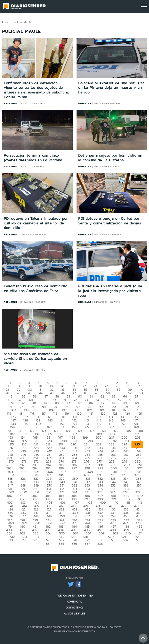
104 (26, 410)
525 (36, 540)
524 (23, 540)
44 (41, 393)
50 (108, 393)
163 (62, 427)
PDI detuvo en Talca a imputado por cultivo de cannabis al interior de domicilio (36, 223)
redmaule (10, 103)
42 (19, 393)
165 (87, 427)
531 (113, 540)
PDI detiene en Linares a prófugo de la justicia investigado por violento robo (110, 291)
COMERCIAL (75, 602)
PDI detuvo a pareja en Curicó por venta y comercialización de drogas (110, 221)
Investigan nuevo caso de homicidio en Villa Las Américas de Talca (36, 288)
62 (102, 396)
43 (30, 393)
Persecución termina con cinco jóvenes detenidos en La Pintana (33, 158)
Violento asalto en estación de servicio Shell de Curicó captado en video (35, 358)
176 (80, 431)
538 (100, 544)
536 (74, 544)
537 (87, 544)
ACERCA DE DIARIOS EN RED (75, 596)
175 (68, 431)
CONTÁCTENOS (75, 608)
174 (56, 431)
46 (63, 393)
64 (125, 396)
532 (126, 540)
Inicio (6, 22)
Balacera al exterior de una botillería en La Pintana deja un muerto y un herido (111, 88)
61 (91, 396)
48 (85, 393)
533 (139, 540)
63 (114, 396)
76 (119, 400)
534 (49, 544)
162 (49, 427)
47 (74, 393)
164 (74, 427)
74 (97, 400)
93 (33, 407)
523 (10, 540)
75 (108, 400)
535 (62, 544)
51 (119, 393)
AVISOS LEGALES (74, 614)
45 (52, 393)
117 (44, 413)
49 (97, 393)
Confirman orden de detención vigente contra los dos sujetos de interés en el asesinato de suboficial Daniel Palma (36, 90)
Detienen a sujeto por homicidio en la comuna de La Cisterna (110, 158)
